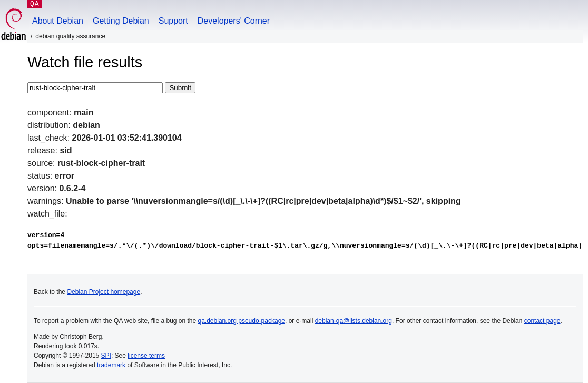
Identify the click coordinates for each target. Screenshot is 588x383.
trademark (111, 365)
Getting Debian (121, 21)
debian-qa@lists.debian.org (354, 321)
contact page (542, 321)
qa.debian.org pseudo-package (242, 321)
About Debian (58, 21)
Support (173, 21)
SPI (106, 356)
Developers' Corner (234, 21)
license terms (146, 356)
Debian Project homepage (104, 292)
